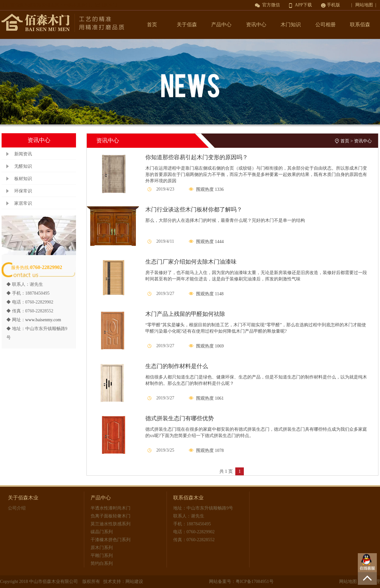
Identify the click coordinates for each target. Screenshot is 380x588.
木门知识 (291, 25)
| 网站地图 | (365, 5)
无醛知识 (23, 166)
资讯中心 (256, 25)
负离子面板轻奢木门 (111, 516)
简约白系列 (102, 563)
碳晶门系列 (102, 532)
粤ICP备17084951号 (255, 582)
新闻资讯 (23, 154)
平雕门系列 (102, 556)
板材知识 (23, 179)
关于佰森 (187, 25)
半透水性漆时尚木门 (111, 508)
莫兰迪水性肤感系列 (111, 524)
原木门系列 (102, 548)
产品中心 (221, 25)
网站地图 (348, 582)
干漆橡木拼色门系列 (111, 540)
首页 (152, 25)
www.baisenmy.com (43, 320)
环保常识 (23, 191)
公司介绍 (17, 508)
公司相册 (326, 25)
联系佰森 (360, 25)
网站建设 (134, 582)
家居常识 (23, 203)
